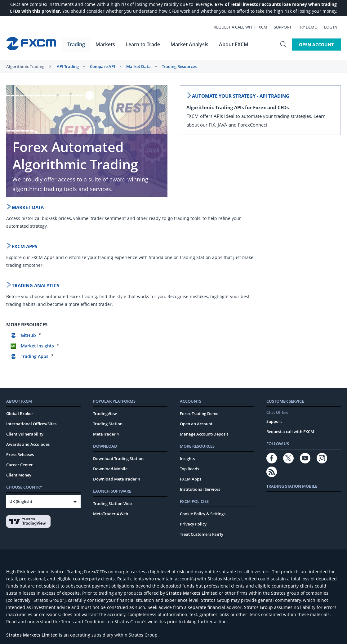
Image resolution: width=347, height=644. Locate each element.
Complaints (173, 611)
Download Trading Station (118, 356)
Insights (187, 356)
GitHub (289, 218)
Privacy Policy (193, 422)
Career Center (20, 362)
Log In (334, 27)
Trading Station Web (112, 401)
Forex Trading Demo (199, 311)
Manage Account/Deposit (204, 332)
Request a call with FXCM (244, 27)
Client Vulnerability (25, 332)
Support (286, 27)
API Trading (68, 66)
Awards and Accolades (28, 342)
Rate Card (93, 611)
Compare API (102, 66)
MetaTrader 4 (106, 332)
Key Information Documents (132, 611)
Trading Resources (179, 66)
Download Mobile (110, 366)
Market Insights (298, 228)
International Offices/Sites (31, 321)
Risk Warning (199, 611)
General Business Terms (59, 611)
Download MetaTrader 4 (116, 377)
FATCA (220, 611)
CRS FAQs (238, 611)
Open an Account (196, 321)
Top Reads (189, 366)
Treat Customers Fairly (202, 432)
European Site (20, 618)
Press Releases (20, 352)
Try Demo (311, 27)
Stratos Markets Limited (192, 491)
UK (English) (21, 399)
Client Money (19, 373)
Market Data (138, 66)
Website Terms (20, 611)
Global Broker (20, 311)
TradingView (105, 311)
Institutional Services (200, 387)
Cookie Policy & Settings (203, 411)
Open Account (316, 44)
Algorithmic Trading (25, 66)
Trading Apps (295, 239)
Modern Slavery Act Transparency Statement (292, 611)
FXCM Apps (191, 377)
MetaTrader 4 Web (111, 411)
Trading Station (108, 321)
